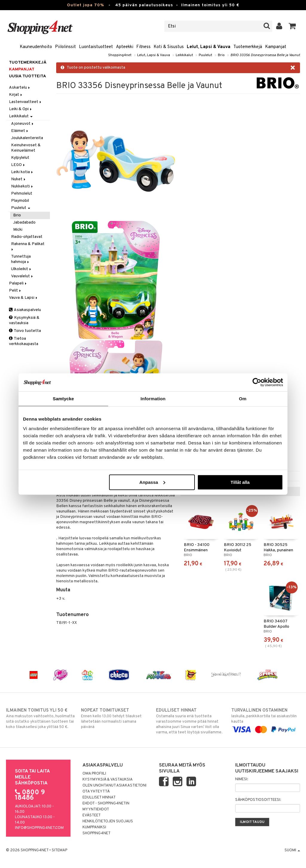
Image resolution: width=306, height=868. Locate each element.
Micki (18, 230)
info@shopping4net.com (39, 828)
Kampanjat (276, 47)
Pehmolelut (22, 194)
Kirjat (16, 95)
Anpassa (152, 482)
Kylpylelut (20, 158)
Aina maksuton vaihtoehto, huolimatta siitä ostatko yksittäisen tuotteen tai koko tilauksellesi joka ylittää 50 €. (40, 718)
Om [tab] (242, 399)
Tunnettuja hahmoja (21, 259)
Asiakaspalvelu (25, 310)
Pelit (15, 291)
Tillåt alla (240, 482)
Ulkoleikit (22, 269)
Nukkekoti (22, 186)
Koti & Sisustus (169, 47)
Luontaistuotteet (96, 47)
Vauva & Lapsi (24, 298)
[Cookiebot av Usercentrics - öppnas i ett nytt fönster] (257, 382)
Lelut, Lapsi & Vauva (209, 47)
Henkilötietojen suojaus (108, 821)
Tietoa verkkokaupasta (24, 341)
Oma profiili (94, 774)
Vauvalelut (22, 276)
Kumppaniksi (94, 827)
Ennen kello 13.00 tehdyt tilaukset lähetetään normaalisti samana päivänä (115, 718)
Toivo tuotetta (25, 331)
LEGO (18, 165)
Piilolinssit (65, 47)
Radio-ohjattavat (27, 237)
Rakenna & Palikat (28, 246)
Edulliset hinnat (99, 798)
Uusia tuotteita (27, 76)
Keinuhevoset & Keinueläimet (26, 148)
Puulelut (205, 55)
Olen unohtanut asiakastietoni (114, 786)
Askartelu (20, 88)
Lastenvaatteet (26, 102)
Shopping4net (120, 55)
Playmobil (20, 201)
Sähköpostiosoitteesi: (258, 800)
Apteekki (125, 47)
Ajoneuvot (23, 124)
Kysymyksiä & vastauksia (24, 320)
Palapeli (18, 283)
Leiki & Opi (21, 109)
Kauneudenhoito (36, 47)
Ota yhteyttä (96, 792)
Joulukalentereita (27, 138)
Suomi (292, 850)
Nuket (19, 179)
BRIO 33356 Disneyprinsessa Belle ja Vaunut (265, 55)
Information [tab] (153, 399)
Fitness (143, 47)
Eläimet (20, 131)
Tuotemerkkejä (248, 47)
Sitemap (59, 850)
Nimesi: (242, 779)
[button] (292, 26)
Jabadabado (24, 223)
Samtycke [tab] (64, 399)
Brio (221, 55)
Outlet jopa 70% (85, 5)
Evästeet (92, 815)
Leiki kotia (22, 172)
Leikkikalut (184, 55)
